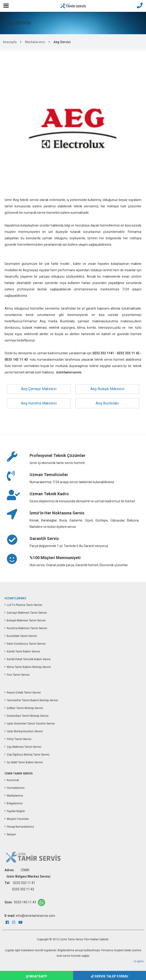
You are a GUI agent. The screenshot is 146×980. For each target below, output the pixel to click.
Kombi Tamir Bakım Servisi (23, 652)
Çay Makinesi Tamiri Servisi (24, 747)
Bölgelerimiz (15, 803)
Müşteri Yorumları (18, 819)
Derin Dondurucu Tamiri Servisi (26, 644)
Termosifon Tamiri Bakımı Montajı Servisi (32, 700)
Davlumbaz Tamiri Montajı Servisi (28, 716)
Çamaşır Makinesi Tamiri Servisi (27, 613)
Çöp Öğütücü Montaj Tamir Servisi (28, 755)
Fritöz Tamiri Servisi (19, 739)
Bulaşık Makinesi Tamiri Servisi (26, 620)
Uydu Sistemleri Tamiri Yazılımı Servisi (31, 724)
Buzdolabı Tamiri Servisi (22, 636)
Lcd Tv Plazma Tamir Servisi (24, 605)
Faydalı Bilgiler (16, 811)
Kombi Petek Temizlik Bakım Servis (29, 659)
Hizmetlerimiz (16, 788)
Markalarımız (35, 42)
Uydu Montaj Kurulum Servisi (25, 731)
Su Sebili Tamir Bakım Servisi (25, 762)
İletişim (11, 834)
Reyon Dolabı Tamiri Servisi (24, 693)
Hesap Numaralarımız (20, 827)
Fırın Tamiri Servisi (18, 675)
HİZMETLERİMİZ (15, 598)
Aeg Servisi (62, 42)
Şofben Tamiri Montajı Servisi (25, 708)
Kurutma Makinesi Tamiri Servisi (27, 628)
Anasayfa (10, 42)
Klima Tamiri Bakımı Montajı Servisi (29, 667)
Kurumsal (13, 780)
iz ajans (139, 961)
